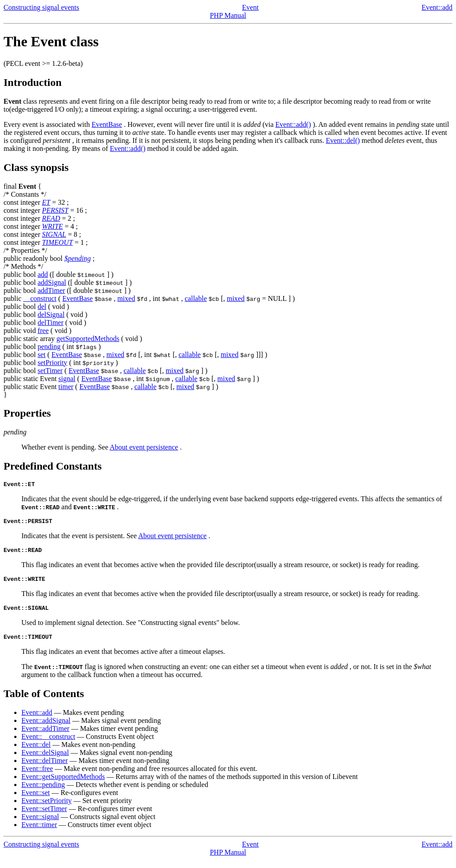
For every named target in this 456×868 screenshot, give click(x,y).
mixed (126, 298)
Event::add (437, 7)
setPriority (52, 363)
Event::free (37, 777)
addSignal (52, 282)
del (42, 306)
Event (250, 7)
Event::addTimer (45, 736)
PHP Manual (228, 15)
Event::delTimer (45, 769)
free (43, 331)
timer (66, 387)
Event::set (36, 801)
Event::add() (293, 124)
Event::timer (39, 833)
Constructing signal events (41, 7)
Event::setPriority (47, 809)
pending (49, 347)
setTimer (50, 371)
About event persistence (144, 447)
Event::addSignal (46, 728)
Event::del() (343, 140)
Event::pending (43, 793)
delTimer (50, 322)
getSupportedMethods (88, 339)
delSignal (51, 314)
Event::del (36, 752)
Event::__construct (48, 744)
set (41, 355)
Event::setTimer (44, 817)
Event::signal (40, 825)
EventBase (107, 124)
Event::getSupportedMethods (63, 785)
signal (67, 379)
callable (196, 298)
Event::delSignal (45, 761)
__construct (40, 298)
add (43, 274)
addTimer (51, 290)
